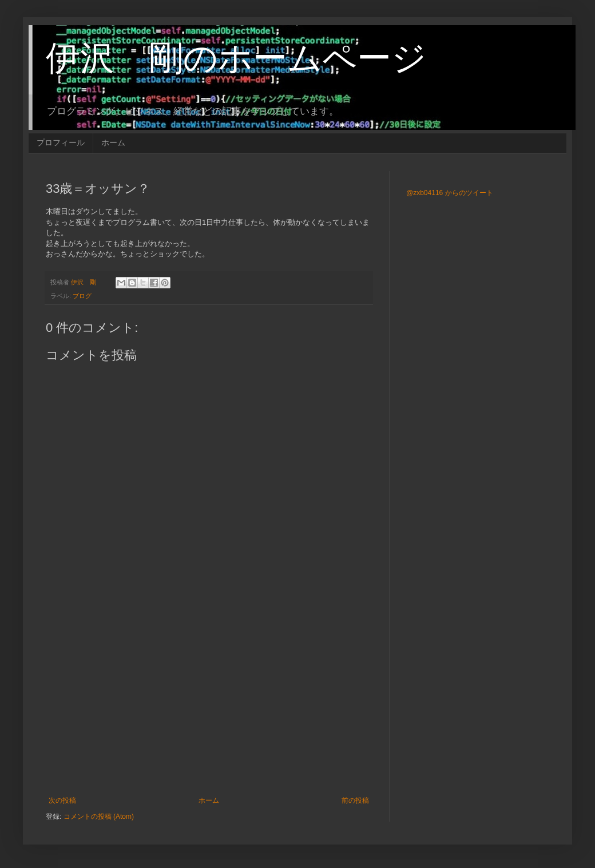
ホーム (113, 142)
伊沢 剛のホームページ (236, 58)
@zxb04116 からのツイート (450, 193)
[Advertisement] (209, 702)
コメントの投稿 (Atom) (99, 817)
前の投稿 (355, 800)
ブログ (82, 296)
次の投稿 (62, 800)
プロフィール (61, 142)
